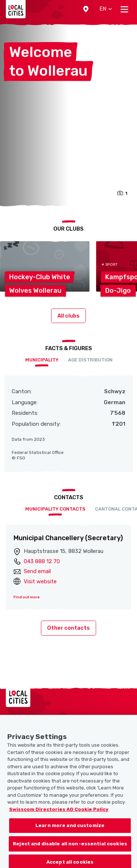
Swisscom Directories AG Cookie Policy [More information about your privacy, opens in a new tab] (59, 816)
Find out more (27, 597)
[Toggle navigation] (124, 9)
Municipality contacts (55, 509)
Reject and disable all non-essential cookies (70, 850)
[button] (86, 9)
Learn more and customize (70, 832)
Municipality (42, 360)
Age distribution (90, 360)
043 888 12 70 (42, 561)
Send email (37, 571)
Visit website (40, 581)
